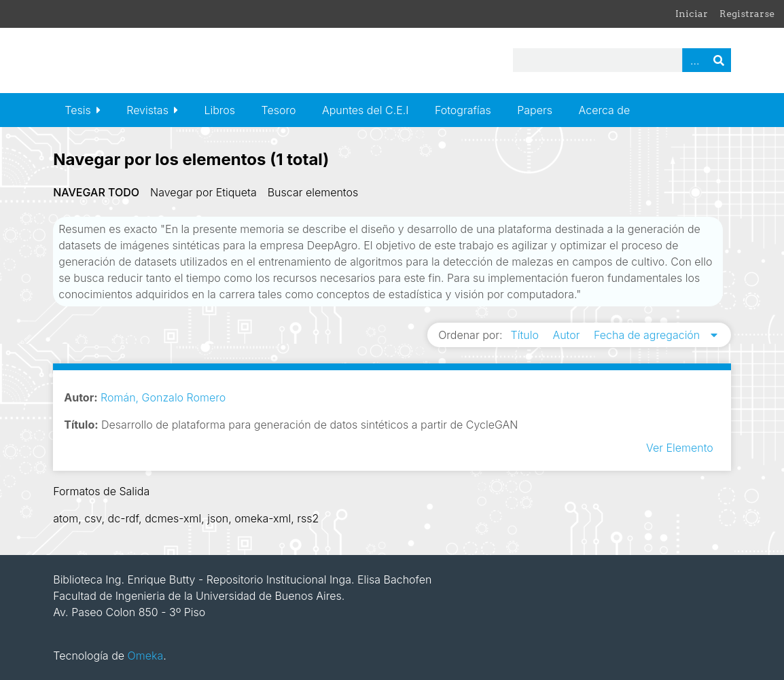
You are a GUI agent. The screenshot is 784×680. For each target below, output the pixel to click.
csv (93, 518)
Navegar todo (96, 192)
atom (66, 518)
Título (527, 335)
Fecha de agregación (648, 335)
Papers (535, 110)
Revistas (147, 110)
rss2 (308, 518)
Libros (219, 110)
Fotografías (463, 110)
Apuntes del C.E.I (365, 110)
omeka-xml (263, 518)
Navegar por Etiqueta (203, 192)
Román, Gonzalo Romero (163, 397)
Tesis (77, 110)
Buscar (719, 60)
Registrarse (747, 14)
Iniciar (692, 14)
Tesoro (279, 110)
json (218, 518)
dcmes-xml (173, 518)
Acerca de (605, 110)
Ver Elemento (680, 448)
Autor (568, 335)
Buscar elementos (313, 192)
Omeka (146, 656)
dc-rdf (124, 518)
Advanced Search (694, 60)
